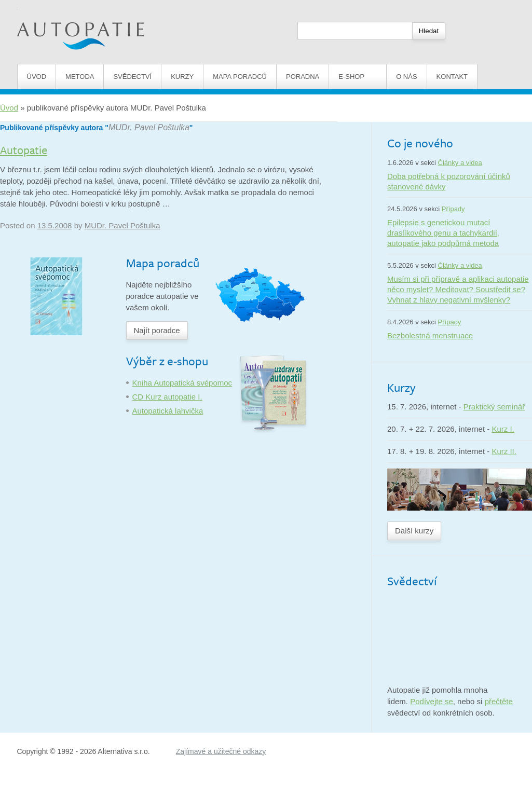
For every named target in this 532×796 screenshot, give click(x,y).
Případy (453, 209)
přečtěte (499, 701)
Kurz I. (503, 429)
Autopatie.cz (39, 5)
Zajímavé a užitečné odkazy (221, 751)
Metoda (80, 77)
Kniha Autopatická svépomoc (182, 383)
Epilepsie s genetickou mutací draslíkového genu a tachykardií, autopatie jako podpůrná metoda (443, 233)
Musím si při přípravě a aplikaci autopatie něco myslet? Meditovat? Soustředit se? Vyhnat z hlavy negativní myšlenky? (458, 289)
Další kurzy (414, 531)
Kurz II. (504, 451)
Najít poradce (157, 330)
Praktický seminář (494, 407)
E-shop (358, 77)
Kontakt (452, 77)
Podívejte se (432, 701)
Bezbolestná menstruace (430, 335)
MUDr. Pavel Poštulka (149, 127)
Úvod (37, 77)
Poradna (303, 77)
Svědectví (132, 77)
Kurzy (182, 77)
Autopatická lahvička (168, 411)
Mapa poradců (240, 77)
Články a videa (460, 163)
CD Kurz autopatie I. (167, 397)
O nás (406, 77)
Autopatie (24, 150)
